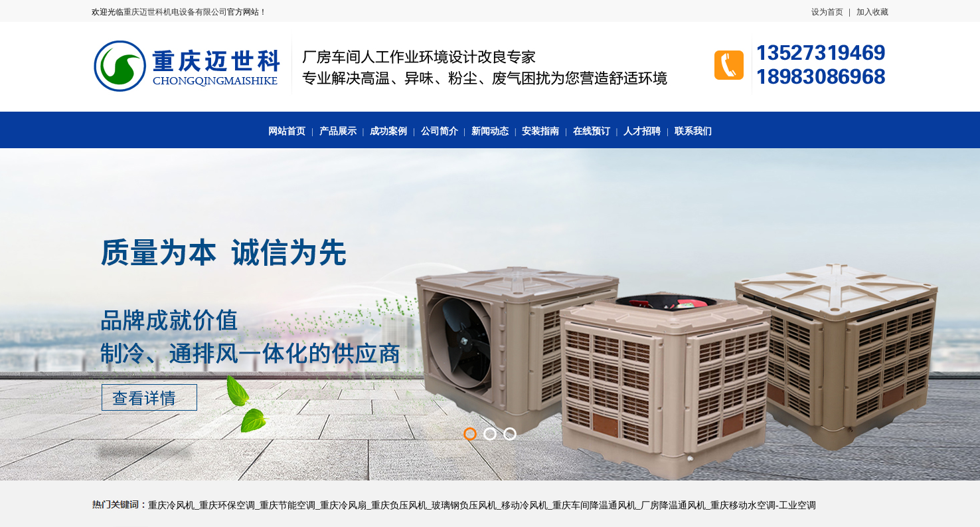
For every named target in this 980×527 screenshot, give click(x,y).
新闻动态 (490, 131)
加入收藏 (872, 12)
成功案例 (388, 131)
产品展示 (338, 131)
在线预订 (592, 131)
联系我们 (693, 131)
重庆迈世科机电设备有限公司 (175, 12)
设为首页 (827, 12)
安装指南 (540, 131)
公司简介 (440, 131)
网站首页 (287, 131)
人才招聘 (642, 131)
